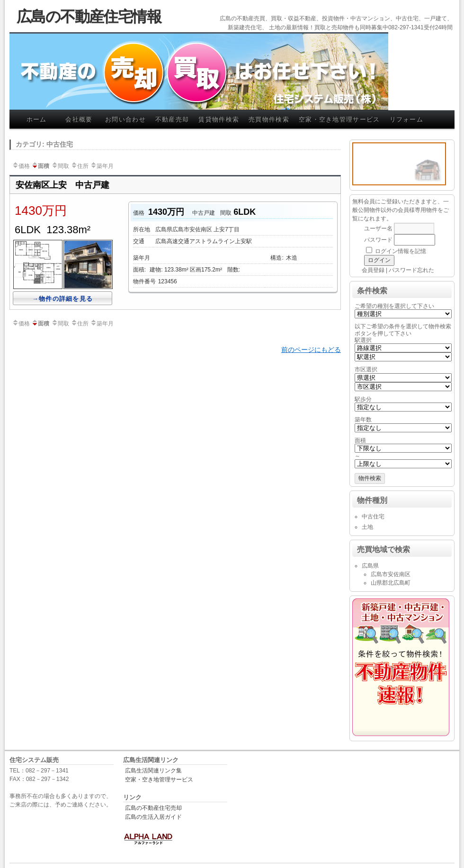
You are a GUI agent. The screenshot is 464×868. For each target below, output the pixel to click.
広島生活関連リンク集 (153, 771)
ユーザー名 (378, 228)
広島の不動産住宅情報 (89, 17)
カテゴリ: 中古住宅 (44, 144)
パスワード (378, 240)
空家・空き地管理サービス (339, 119)
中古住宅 (373, 517)
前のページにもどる (311, 350)
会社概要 (79, 119)
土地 (367, 527)
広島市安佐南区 (391, 574)
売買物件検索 (269, 119)
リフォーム (407, 119)
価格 (21, 166)
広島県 (370, 566)
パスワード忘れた (411, 270)
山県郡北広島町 (391, 583)
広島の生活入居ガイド (153, 817)
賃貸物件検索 (219, 119)
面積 (40, 166)
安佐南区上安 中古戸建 (62, 185)
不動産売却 (172, 119)
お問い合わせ (125, 119)
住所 (80, 166)
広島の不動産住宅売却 (153, 808)
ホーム (37, 119)
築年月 (102, 166)
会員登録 (373, 270)
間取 (60, 166)
